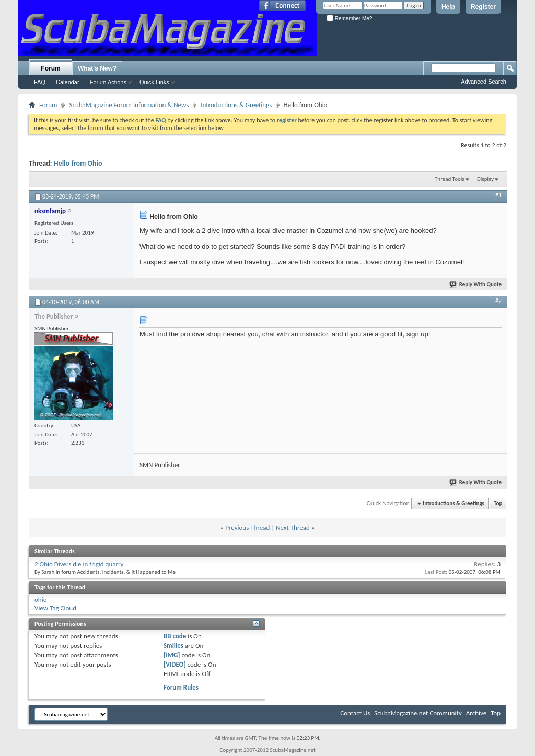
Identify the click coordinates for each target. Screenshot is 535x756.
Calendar (68, 82)
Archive (476, 713)
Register (483, 7)
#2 (498, 301)
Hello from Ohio (78, 163)
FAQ (40, 82)
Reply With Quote (476, 284)
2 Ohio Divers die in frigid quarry (79, 564)
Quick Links (154, 82)
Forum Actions (108, 82)
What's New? (97, 68)
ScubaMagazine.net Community (418, 713)
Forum (50, 68)
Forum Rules (181, 687)
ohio (41, 600)
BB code (175, 636)
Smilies (173, 645)
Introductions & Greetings (236, 105)
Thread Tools (450, 179)
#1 (498, 195)
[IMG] (172, 655)
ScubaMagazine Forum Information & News (129, 105)
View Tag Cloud (55, 608)
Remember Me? (349, 19)
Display (485, 179)
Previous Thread (247, 527)
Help (448, 7)
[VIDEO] (175, 664)
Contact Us (355, 713)
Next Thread (293, 527)
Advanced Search (484, 82)
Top (498, 503)
